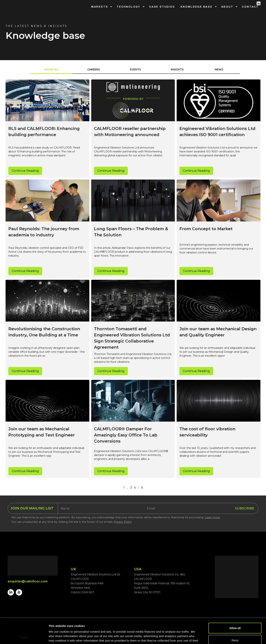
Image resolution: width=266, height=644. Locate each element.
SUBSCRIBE (245, 508)
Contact (250, 7)
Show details (195, 637)
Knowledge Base (197, 7)
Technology (129, 7)
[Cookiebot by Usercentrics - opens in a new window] (24, 637)
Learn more (212, 517)
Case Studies (162, 7)
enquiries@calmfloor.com (28, 581)
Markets (100, 7)
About (227, 7)
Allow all (235, 605)
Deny (235, 617)
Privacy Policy (123, 522)
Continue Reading (25, 171)
